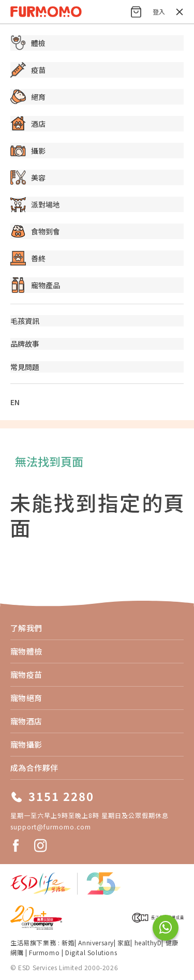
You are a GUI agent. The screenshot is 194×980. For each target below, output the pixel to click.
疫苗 (28, 70)
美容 (28, 177)
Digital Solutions (91, 952)
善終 (28, 258)
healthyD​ (148, 942)
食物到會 (35, 231)
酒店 (28, 124)
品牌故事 (25, 344)
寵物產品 (35, 285)
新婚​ (68, 942)
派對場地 (35, 204)
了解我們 (26, 628)
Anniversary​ (96, 942)
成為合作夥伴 (34, 768)
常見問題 (25, 367)
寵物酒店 (26, 721)
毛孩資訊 (25, 321)
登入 (159, 12)
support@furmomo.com (51, 827)
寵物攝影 (26, 744)
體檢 (28, 43)
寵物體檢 (26, 651)
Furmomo (44, 952)
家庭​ (124, 942)
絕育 (28, 97)
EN (15, 402)
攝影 (28, 151)
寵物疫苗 (26, 674)
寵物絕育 (26, 698)
